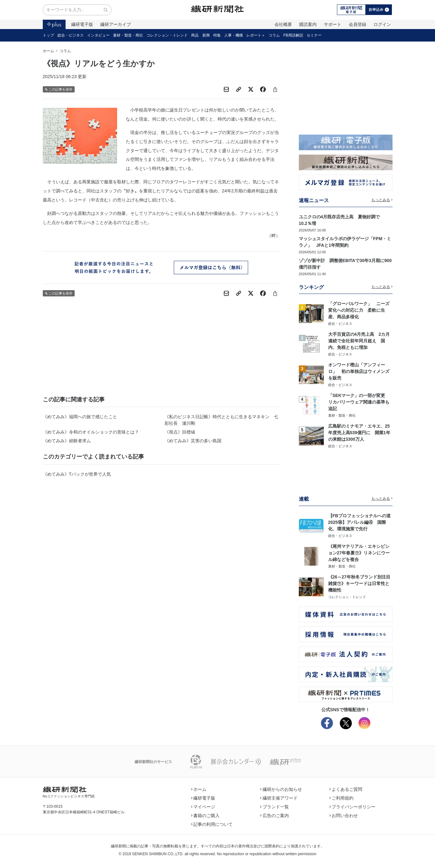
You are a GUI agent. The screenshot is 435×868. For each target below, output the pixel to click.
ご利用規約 (342, 798)
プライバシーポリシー (353, 807)
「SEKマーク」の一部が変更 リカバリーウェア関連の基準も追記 (359, 402)
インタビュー (98, 35)
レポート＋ (256, 35)
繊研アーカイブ (116, 24)
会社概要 (283, 24)
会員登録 (358, 24)
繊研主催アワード (279, 798)
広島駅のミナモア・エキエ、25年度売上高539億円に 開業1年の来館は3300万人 (359, 433)
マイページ (203, 807)
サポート (333, 24)
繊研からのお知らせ (281, 789)
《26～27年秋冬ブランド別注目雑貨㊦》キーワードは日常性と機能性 (359, 583)
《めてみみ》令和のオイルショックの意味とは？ (91, 432)
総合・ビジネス (71, 35)
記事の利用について (212, 824)
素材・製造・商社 (128, 35)
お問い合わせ (344, 816)
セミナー (314, 35)
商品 (195, 35)
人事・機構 (234, 35)
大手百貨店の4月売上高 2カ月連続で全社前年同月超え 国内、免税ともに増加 (359, 341)
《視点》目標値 (180, 432)
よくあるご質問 (346, 789)
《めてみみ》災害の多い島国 (193, 441)
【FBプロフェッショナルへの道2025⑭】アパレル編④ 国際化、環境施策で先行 (360, 522)
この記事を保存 (59, 89)
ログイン (382, 24)
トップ (48, 35)
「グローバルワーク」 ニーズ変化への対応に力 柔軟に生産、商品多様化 (359, 310)
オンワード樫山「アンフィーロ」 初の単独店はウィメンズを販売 (359, 371)
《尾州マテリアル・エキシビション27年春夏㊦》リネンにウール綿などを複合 (359, 553)
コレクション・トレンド (167, 35)
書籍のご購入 (205, 816)
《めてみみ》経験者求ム (67, 441)
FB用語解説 (294, 35)
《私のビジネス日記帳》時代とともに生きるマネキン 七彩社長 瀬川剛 (221, 420)
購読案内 (308, 24)
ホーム (48, 51)
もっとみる (382, 200)
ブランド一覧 (274, 807)
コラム (274, 35)
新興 (206, 35)
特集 (217, 35)
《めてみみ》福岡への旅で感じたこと (80, 417)
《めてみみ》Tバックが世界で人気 (77, 474)
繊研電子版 (82, 24)
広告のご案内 (274, 816)
